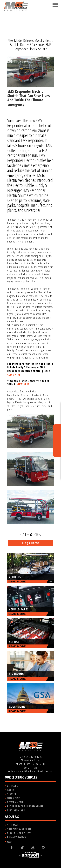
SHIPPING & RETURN (19, 829)
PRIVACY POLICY (17, 837)
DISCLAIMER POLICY (19, 833)
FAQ (9, 842)
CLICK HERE (14, 375)
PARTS (11, 790)
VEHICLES (12, 786)
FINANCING (14, 798)
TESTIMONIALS (16, 810)
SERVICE (12, 794)
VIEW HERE (23, 384)
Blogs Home (30, 543)
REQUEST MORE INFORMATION (25, 806)
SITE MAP (13, 825)
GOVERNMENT (15, 802)
